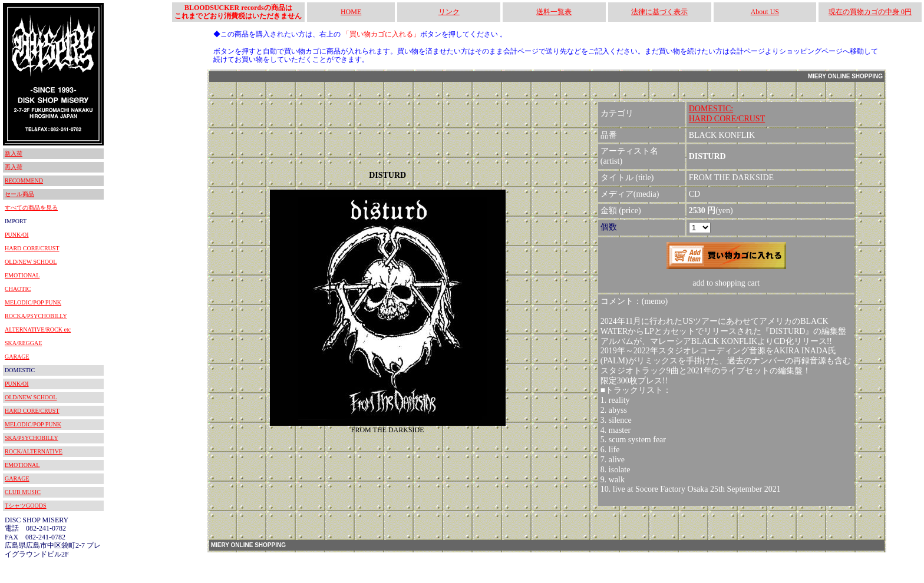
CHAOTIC (18, 289)
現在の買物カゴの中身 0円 (870, 12)
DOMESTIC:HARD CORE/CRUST (727, 114)
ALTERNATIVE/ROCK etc (38, 329)
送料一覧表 (554, 12)
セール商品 (19, 194)
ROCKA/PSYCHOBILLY (36, 316)
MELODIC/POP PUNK (33, 302)
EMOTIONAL (22, 275)
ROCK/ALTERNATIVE (34, 451)
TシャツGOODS (26, 506)
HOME (351, 12)
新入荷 (14, 153)
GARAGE (17, 357)
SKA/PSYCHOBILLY (32, 438)
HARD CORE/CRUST (32, 248)
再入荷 (14, 167)
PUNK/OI (17, 235)
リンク (449, 12)
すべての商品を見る (31, 208)
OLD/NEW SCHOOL (31, 262)
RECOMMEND (24, 180)
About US (765, 12)
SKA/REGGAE (23, 343)
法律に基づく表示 (659, 12)
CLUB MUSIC (23, 492)
